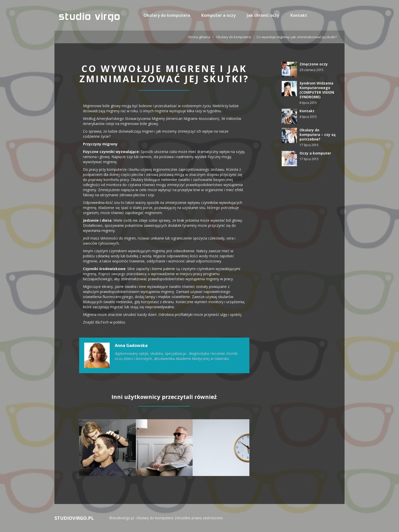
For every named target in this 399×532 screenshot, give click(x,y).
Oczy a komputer (315, 153)
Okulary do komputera (167, 15)
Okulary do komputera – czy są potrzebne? (317, 135)
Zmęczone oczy (314, 64)
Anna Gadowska (131, 345)
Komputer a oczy (218, 15)
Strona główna (199, 37)
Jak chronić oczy (263, 15)
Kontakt (299, 15)
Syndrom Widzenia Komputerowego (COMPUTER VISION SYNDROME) (317, 90)
